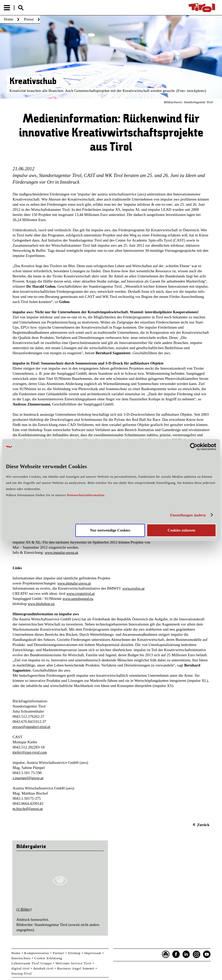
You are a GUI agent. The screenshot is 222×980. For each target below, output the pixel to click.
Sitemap (74, 953)
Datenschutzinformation (86, 495)
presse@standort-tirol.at (31, 727)
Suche (21, 8)
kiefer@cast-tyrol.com (30, 752)
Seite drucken (166, 954)
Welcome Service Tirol (73, 963)
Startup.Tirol (22, 973)
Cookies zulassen (181, 530)
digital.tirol (21, 968)
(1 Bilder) (24, 909)
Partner (59, 953)
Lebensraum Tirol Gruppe (32, 963)
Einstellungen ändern (188, 515)
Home (9, 19)
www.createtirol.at (80, 593)
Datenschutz (21, 958)
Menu (7, 8)
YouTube (207, 954)
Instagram (197, 954)
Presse (29, 19)
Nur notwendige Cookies (110, 530)
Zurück (203, 825)
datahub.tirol (43, 968)
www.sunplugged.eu (78, 599)
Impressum (93, 953)
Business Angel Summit (76, 968)
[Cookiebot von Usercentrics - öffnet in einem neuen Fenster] (194, 447)
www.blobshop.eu (41, 604)
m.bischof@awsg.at (28, 809)
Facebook (176, 954)
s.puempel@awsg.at (28, 778)
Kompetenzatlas (37, 953)
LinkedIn (186, 954)
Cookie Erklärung (48, 958)
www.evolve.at (133, 588)
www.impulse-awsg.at (61, 552)
